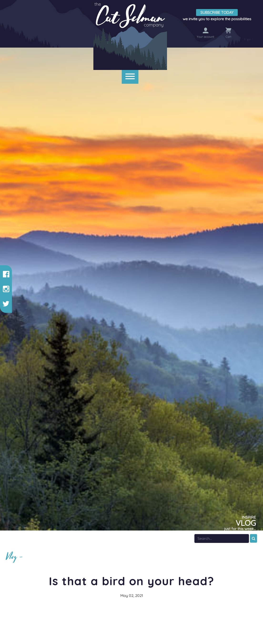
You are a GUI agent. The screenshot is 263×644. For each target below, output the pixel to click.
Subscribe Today (217, 12)
